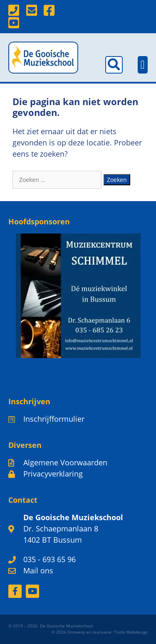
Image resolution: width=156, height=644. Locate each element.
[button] (114, 65)
